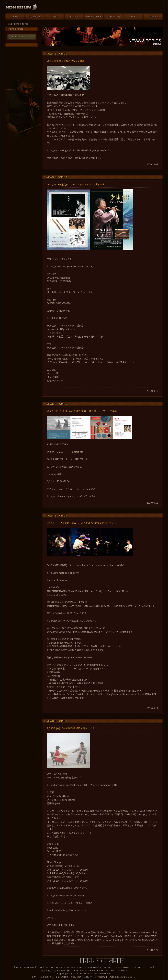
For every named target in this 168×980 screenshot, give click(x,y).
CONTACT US (139, 967)
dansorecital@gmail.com (61, 329)
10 (110, 961)
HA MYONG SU (75, 967)
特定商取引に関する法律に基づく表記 (59, 970)
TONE (40, 967)
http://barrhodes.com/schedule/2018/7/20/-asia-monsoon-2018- (83, 785)
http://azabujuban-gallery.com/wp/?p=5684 (71, 496)
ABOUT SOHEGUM (25, 967)
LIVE (150, 967)
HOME (10, 24)
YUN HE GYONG (93, 967)
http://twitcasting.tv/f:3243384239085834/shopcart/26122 (79, 150)
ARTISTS (60, 967)
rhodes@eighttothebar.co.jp (70, 910)
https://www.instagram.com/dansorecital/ (70, 266)
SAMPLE (108, 967)
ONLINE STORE (122, 967)
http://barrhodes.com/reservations (66, 895)
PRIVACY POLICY (110, 970)
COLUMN (49, 967)
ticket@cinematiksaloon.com (78, 657)
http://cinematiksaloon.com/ (63, 573)
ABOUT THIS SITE (89, 970)
